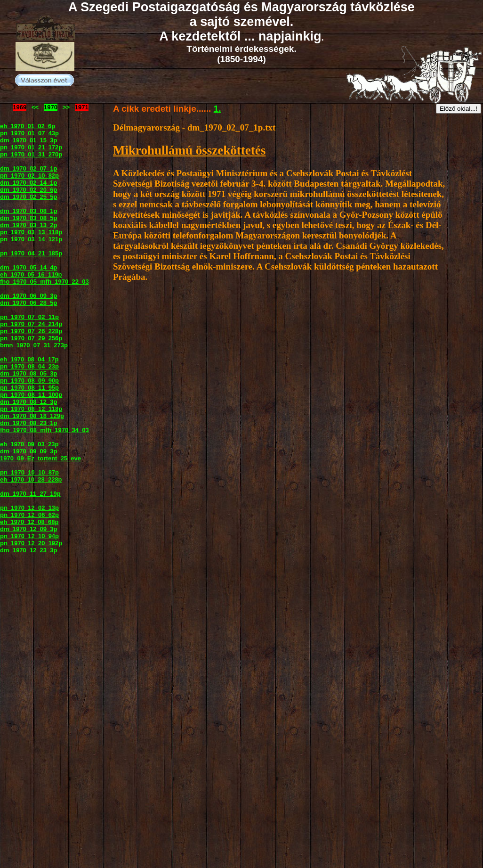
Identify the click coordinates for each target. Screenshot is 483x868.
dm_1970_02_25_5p (28, 197)
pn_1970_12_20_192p (31, 543)
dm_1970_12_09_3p (28, 529)
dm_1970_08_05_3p (28, 373)
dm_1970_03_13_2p (28, 225)
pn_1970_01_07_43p (29, 133)
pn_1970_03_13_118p (31, 232)
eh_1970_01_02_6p (28, 126)
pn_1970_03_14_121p (31, 239)
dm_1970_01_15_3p (28, 140)
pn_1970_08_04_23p (29, 366)
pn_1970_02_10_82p (29, 176)
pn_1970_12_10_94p (29, 536)
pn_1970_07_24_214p (31, 324)
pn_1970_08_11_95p (29, 388)
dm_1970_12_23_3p (28, 550)
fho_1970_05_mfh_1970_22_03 (44, 282)
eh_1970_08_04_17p (29, 359)
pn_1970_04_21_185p (31, 253)
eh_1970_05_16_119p (31, 274)
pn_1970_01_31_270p (31, 154)
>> (66, 107)
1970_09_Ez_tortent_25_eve (40, 458)
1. (217, 109)
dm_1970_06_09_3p (28, 296)
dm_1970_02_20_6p (28, 190)
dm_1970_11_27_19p (30, 494)
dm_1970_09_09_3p (28, 451)
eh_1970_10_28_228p (31, 479)
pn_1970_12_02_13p (29, 508)
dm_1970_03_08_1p (28, 211)
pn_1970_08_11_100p (31, 395)
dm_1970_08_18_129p (32, 416)
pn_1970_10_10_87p (29, 472)
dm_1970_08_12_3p (28, 402)
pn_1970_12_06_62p (29, 515)
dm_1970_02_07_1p (28, 168)
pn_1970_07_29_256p (31, 338)
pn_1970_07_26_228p (31, 331)
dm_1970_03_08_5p (28, 218)
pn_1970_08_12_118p (31, 409)
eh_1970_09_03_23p (29, 444)
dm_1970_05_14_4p (28, 267)
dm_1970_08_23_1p (28, 423)
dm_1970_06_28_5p (28, 303)
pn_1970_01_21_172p (31, 147)
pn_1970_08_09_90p (29, 381)
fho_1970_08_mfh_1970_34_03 (44, 430)
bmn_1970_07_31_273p (34, 345)
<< (35, 107)
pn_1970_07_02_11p (29, 317)
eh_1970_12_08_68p (29, 522)
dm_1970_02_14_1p (28, 183)
